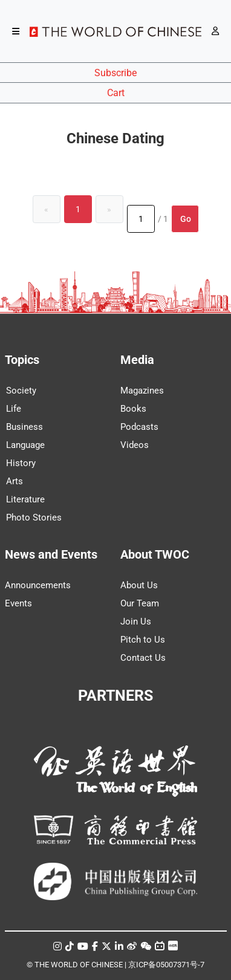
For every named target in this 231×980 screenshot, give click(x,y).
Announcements (38, 585)
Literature (25, 499)
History (21, 463)
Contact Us (143, 658)
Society (21, 391)
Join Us (136, 621)
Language (25, 445)
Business (24, 427)
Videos (135, 445)
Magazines (142, 391)
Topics (22, 360)
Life (14, 409)
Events (18, 603)
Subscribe (115, 73)
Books (133, 409)
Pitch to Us (143, 640)
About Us (139, 585)
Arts (15, 481)
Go (186, 219)
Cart (116, 93)
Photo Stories (34, 518)
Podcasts (139, 427)
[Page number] (141, 219)
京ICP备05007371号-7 (166, 965)
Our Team (140, 603)
